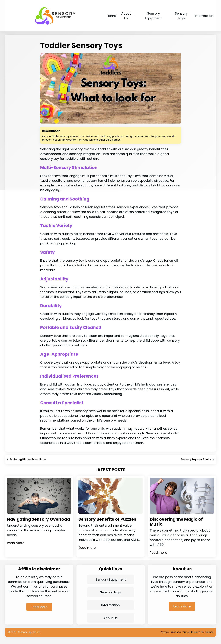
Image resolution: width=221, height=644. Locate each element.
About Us (111, 618)
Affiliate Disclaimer (202, 632)
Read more (16, 548)
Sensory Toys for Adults (196, 459)
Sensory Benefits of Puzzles (108, 519)
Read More (39, 607)
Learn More (182, 606)
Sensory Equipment (110, 579)
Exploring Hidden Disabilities (28, 459)
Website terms (180, 632)
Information (111, 605)
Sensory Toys (111, 592)
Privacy (165, 632)
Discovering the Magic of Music (177, 522)
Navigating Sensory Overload (29, 522)
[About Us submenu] (135, 16)
